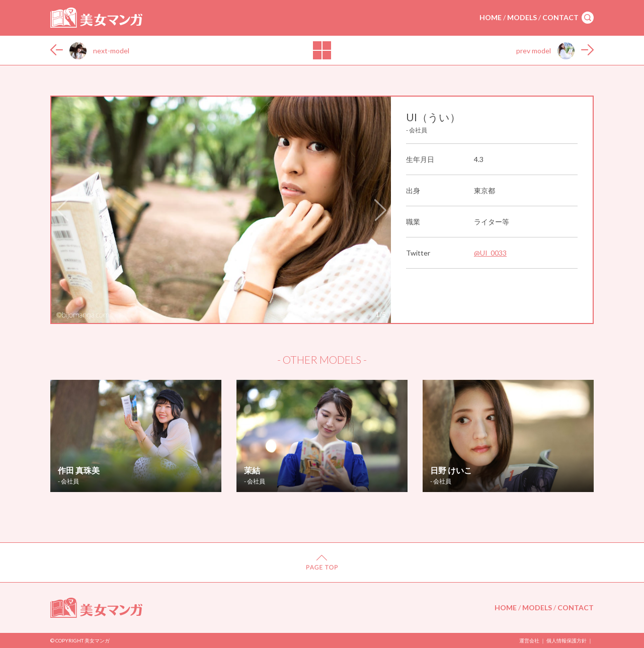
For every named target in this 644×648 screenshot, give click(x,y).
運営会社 (529, 640)
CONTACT (560, 17)
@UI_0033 (490, 253)
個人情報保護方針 (567, 640)
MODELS (522, 17)
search (588, 18)
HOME (491, 17)
